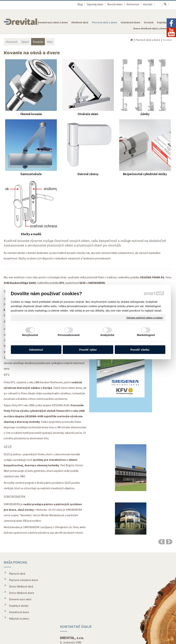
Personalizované (69, 335)
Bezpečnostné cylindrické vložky (145, 174)
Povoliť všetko (140, 350)
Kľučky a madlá (31, 234)
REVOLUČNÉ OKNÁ (156, 562)
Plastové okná (17, 574)
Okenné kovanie (31, 114)
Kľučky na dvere (27, 258)
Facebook (129, 621)
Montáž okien (74, 604)
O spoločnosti (74, 610)
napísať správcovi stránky (81, 639)
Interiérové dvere (19, 612)
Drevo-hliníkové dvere (22, 593)
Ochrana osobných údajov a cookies (145, 318)
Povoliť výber (88, 350)
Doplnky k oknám (19, 606)
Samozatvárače (31, 174)
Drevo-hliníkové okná (21, 586)
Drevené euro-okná (20, 599)
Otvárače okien (88, 114)
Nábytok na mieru (19, 619)
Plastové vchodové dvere (24, 580)
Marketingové (146, 335)
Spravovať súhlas (142, 639)
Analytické (107, 335)
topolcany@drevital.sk (79, 586)
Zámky (145, 114)
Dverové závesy (88, 174)
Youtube (128, 628)
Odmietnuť (36, 350)
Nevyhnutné (30, 335)
